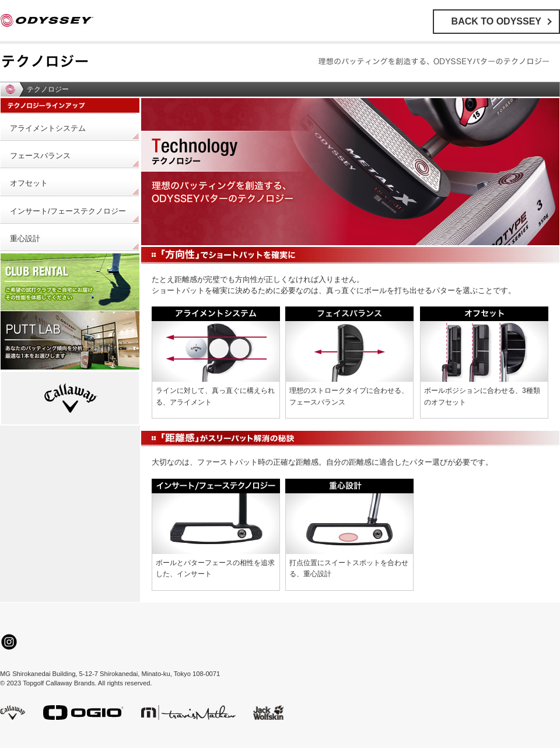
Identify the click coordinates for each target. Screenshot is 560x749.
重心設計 (25, 238)
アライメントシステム (48, 128)
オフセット (29, 183)
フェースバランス (40, 156)
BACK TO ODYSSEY (496, 21)
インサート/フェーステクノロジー (68, 211)
